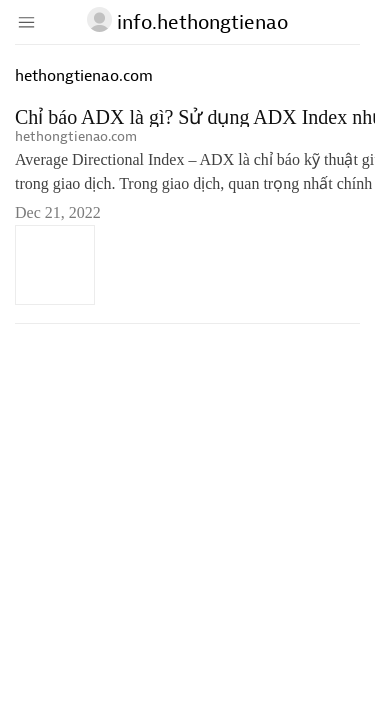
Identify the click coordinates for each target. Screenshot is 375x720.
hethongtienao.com (76, 136)
